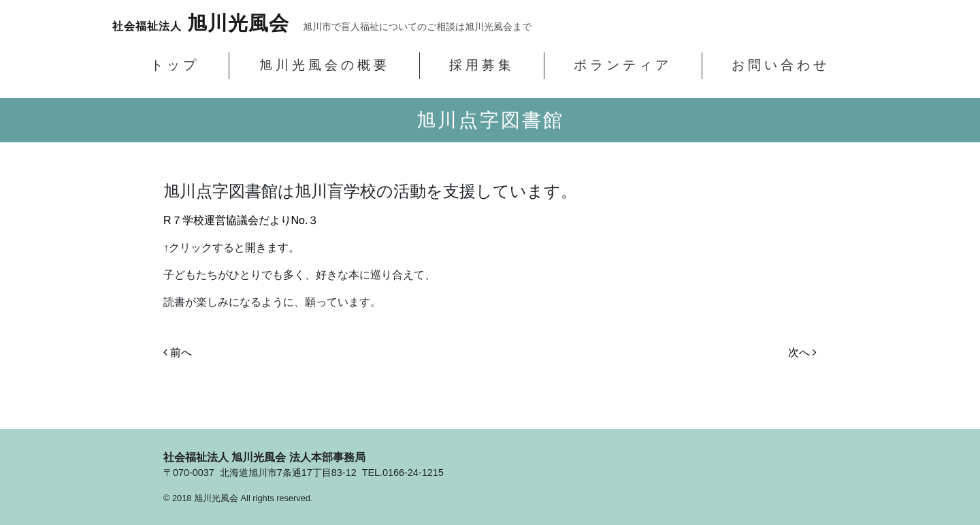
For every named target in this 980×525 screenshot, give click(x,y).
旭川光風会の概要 (325, 65)
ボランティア (623, 65)
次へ (802, 352)
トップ (175, 65)
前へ (178, 352)
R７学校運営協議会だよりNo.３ (241, 220)
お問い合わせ (781, 65)
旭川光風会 (201, 23)
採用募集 (482, 65)
